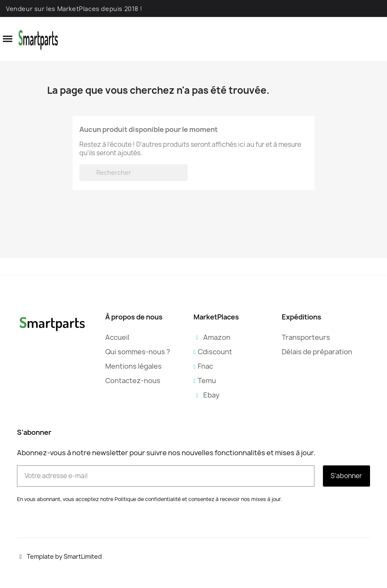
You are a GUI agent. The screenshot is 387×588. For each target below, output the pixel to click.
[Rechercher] (133, 173)
